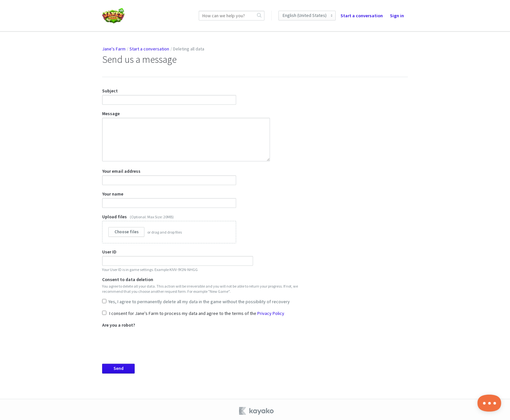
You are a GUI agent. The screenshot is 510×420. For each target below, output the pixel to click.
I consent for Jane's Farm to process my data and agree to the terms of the (193, 311)
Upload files (169, 226)
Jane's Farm (114, 49)
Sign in (397, 16)
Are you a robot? (203, 345)
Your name (169, 197)
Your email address (169, 174)
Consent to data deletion (203, 289)
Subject (169, 96)
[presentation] (152, 340)
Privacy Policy (271, 311)
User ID (178, 258)
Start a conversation (362, 16)
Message (186, 135)
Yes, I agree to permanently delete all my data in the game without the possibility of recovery (196, 299)
